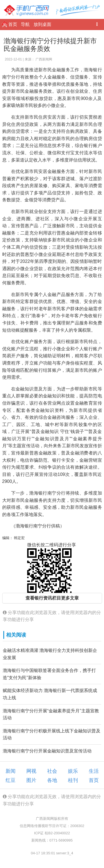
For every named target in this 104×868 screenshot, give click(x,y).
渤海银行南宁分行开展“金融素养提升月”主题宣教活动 (51, 714)
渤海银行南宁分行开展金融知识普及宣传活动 (47, 751)
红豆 (11, 780)
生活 (94, 771)
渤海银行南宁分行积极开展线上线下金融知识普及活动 (52, 734)
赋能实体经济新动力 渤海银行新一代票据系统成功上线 (50, 694)
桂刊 (73, 780)
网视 (31, 771)
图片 (31, 780)
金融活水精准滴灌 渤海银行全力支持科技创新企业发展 (50, 654)
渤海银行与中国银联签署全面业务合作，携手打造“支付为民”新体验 (49, 674)
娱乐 (73, 771)
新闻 (11, 771)
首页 (13, 24)
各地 (52, 780)
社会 (52, 771)
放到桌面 (42, 24)
